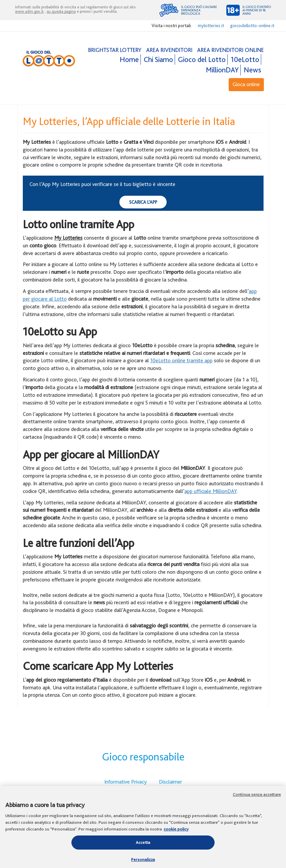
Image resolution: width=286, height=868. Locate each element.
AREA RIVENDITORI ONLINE (231, 50)
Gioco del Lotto (202, 59)
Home (129, 59)
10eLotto (245, 59)
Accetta (143, 844)
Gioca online (246, 84)
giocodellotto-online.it (252, 25)
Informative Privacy (126, 782)
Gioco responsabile (143, 757)
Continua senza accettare (257, 796)
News (252, 70)
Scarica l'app (143, 202)
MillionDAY (222, 70)
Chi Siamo (158, 59)
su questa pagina (61, 11)
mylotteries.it (211, 25)
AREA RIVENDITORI (169, 50)
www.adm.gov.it (29, 11)
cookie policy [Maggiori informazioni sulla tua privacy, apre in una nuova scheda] (176, 831)
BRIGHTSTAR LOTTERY (115, 50)
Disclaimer (170, 782)
